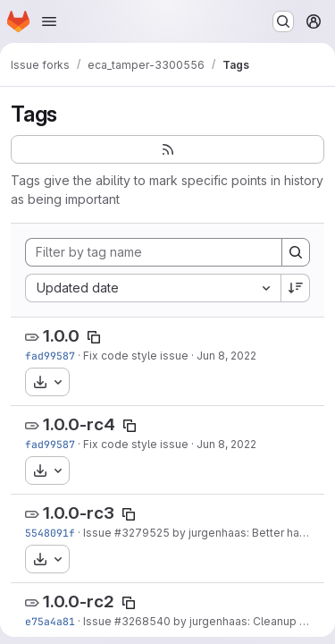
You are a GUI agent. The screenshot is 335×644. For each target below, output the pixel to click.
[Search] (296, 252)
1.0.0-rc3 (79, 513)
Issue (99, 533)
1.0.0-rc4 (79, 424)
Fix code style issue (136, 356)
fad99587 (50, 356)
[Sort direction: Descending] (296, 288)
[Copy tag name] (94, 337)
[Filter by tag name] (154, 252)
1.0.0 (61, 336)
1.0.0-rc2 (79, 602)
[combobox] (153, 288)
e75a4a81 (50, 621)
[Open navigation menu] (49, 21)
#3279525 (142, 533)
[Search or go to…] (283, 21)
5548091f (50, 533)
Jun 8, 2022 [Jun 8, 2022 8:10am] (226, 356)
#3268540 (142, 621)
